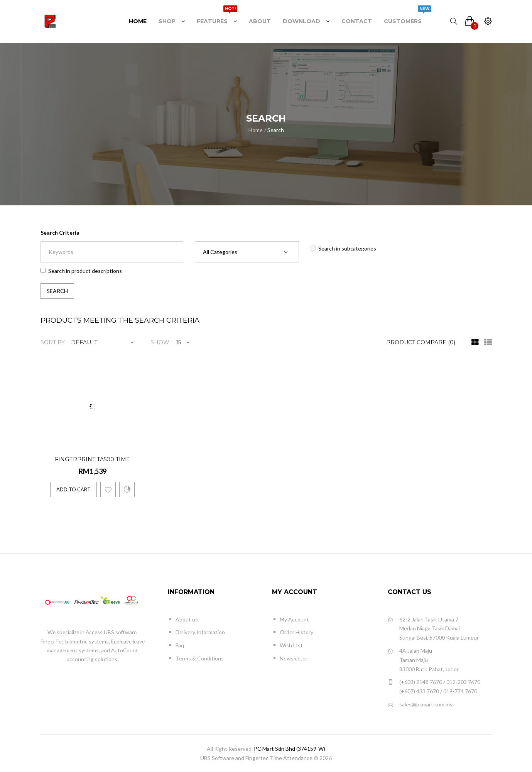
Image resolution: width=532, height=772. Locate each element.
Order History (296, 632)
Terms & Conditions (200, 658)
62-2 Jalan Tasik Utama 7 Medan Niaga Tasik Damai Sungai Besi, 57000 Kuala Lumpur (433, 628)
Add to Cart (73, 489)
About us (187, 619)
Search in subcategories (343, 248)
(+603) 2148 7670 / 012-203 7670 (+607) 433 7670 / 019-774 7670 (434, 686)
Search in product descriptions (81, 271)
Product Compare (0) (421, 342)
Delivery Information (200, 632)
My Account (294, 619)
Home (256, 130)
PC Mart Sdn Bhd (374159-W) (290, 749)
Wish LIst (291, 645)
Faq (180, 645)
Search (276, 130)
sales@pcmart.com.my (420, 705)
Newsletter (294, 658)
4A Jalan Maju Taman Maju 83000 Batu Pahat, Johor (423, 659)
